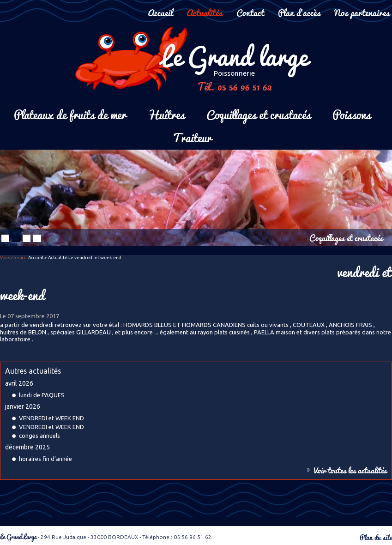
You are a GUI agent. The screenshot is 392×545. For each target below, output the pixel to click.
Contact (250, 12)
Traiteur (192, 137)
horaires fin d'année (45, 459)
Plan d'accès (299, 12)
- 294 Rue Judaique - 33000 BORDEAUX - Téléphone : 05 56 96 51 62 (106, 537)
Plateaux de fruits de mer (70, 114)
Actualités (205, 12)
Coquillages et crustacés (259, 114)
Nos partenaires (362, 12)
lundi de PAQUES (42, 395)
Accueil (160, 12)
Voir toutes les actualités (350, 470)
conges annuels (39, 436)
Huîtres (166, 114)
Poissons (352, 114)
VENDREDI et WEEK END (51, 418)
